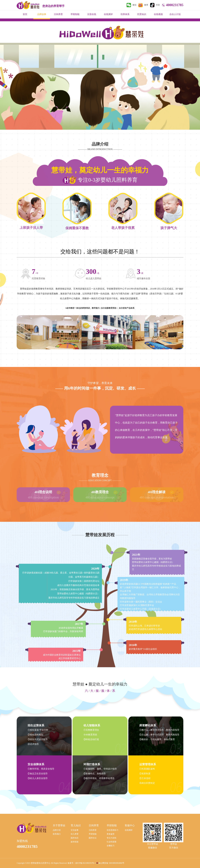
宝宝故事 (75, 830)
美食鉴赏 (111, 834)
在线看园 (158, 14)
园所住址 (93, 838)
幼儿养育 (75, 834)
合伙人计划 (175, 14)
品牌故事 (42, 14)
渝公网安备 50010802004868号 (111, 863)
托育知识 (142, 14)
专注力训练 (112, 838)
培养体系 (125, 14)
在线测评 (108, 14)
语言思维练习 (112, 830)
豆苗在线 (92, 14)
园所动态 (75, 838)
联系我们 (57, 834)
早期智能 (75, 14)
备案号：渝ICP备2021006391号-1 (81, 863)
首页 (25, 14)
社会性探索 (112, 842)
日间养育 (58, 14)
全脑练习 (111, 846)
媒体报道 (75, 842)
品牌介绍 (57, 830)
